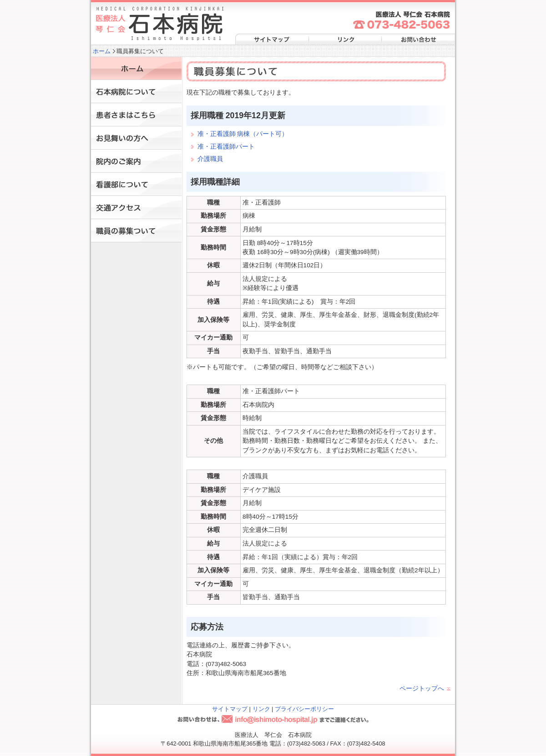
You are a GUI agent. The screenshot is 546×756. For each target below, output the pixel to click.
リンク (344, 40)
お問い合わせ (417, 40)
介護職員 (210, 159)
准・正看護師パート (226, 147)
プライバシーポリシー (304, 709)
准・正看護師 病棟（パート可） (243, 134)
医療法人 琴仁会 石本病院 (159, 24)
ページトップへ (422, 688)
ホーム (102, 51)
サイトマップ (272, 40)
